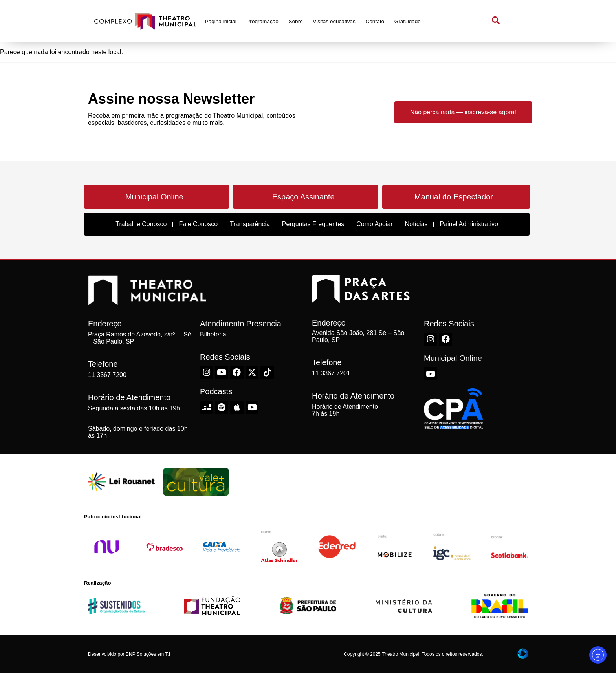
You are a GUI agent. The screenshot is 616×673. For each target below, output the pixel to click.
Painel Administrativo (469, 224)
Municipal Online (154, 197)
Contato (375, 21)
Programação (262, 21)
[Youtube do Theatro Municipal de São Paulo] (222, 373)
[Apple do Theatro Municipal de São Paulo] (237, 407)
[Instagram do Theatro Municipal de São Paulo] (207, 373)
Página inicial (221, 21)
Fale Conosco (198, 224)
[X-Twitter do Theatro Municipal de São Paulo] (252, 373)
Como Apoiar (375, 224)
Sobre (295, 21)
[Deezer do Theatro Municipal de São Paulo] (207, 407)
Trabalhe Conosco (141, 224)
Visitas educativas (334, 21)
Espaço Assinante (303, 197)
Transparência (250, 224)
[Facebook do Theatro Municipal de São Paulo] (237, 373)
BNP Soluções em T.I (148, 654)
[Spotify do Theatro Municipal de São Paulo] (222, 407)
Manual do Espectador (454, 197)
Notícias (416, 224)
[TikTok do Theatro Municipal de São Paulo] (267, 373)
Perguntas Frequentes (313, 224)
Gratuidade (408, 21)
